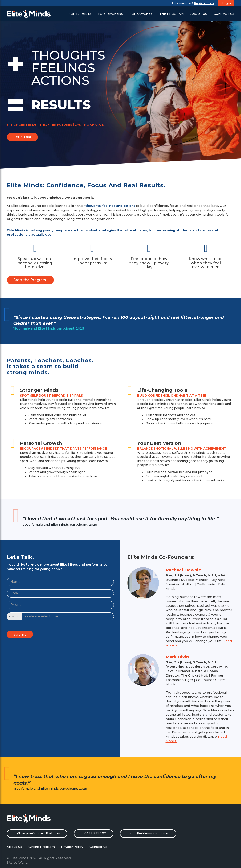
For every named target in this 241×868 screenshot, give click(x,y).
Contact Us (224, 14)
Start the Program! (30, 280)
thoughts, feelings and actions (110, 206)
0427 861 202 (94, 833)
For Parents (80, 14)
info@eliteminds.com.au (148, 833)
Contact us (98, 847)
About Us (199, 14)
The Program (172, 14)
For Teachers (111, 14)
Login (226, 3)
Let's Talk (22, 137)
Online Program (42, 847)
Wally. (23, 862)
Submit (20, 634)
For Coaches (141, 14)
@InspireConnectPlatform (37, 833)
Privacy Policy (72, 847)
